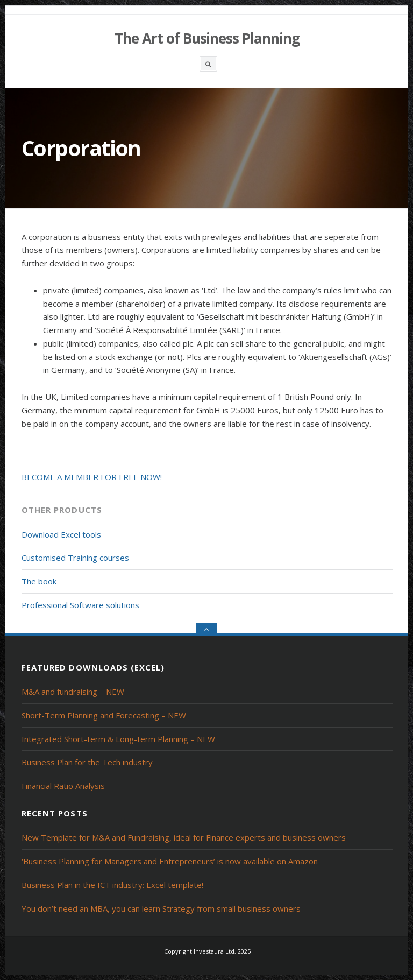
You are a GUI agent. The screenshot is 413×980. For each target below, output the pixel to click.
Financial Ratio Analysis (63, 786)
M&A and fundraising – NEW (73, 692)
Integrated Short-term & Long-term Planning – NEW (118, 739)
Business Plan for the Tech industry (87, 762)
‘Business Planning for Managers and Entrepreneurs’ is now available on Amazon (170, 861)
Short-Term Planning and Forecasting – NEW (104, 715)
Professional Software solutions (80, 605)
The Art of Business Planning (207, 38)
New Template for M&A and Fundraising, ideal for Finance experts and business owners (184, 837)
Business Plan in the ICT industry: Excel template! (112, 885)
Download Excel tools (61, 534)
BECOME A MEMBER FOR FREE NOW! (92, 477)
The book (39, 581)
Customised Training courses (75, 558)
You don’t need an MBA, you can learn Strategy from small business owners (161, 908)
